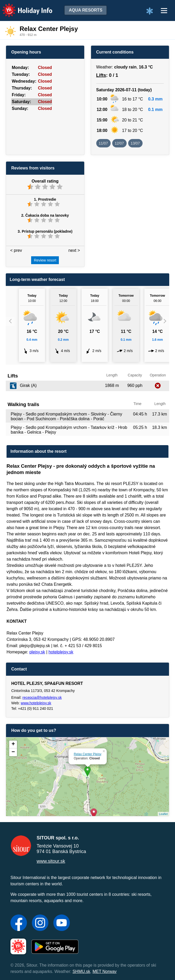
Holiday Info (22, 7)
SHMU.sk (81, 971)
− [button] (13, 752)
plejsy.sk (37, 652)
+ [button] (13, 744)
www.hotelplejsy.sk (36, 703)
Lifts (101, 75)
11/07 (103, 143)
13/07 (135, 143)
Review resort (45, 260)
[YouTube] (62, 923)
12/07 (119, 143)
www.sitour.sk (51, 861)
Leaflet (163, 814)
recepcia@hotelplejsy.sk (42, 697)
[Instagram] (40, 923)
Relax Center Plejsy (87, 754)
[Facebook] (19, 923)
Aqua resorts (86, 10)
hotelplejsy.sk (61, 652)
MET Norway (105, 971)
